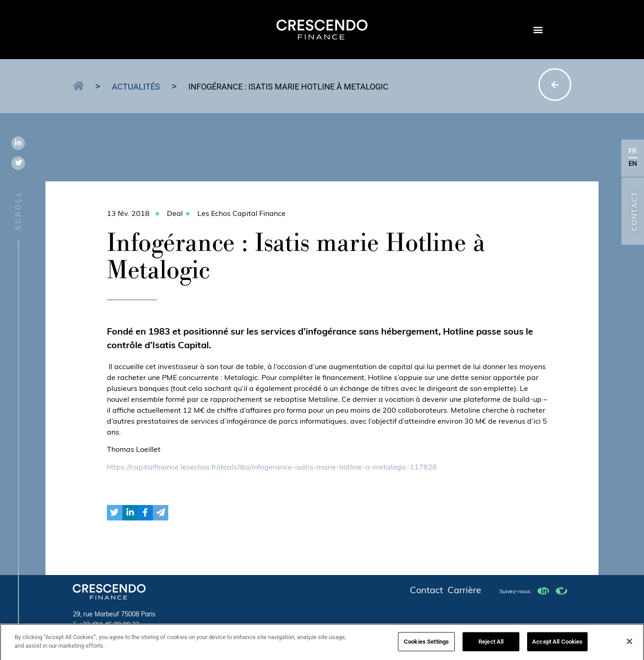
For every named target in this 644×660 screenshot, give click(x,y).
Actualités (136, 87)
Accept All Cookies (557, 644)
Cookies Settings (426, 644)
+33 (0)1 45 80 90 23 (106, 625)
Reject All (491, 644)
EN (633, 164)
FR (633, 152)
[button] (538, 30)
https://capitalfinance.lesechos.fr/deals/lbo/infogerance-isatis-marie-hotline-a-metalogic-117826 (272, 468)
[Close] (629, 644)
